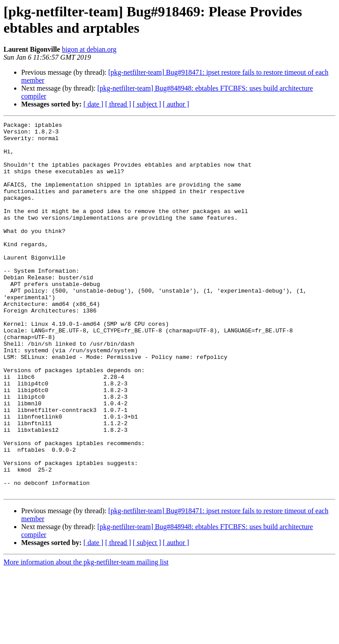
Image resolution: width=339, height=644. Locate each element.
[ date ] (93, 104)
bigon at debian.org (89, 49)
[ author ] (176, 104)
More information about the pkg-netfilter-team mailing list (86, 636)
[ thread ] (118, 104)
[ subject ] (147, 104)
